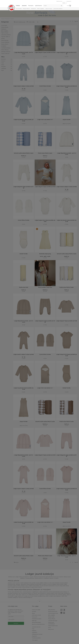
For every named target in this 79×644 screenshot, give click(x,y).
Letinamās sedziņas (58, 9)
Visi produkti (19, 9)
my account (69, 1)
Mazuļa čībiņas (26, 9)
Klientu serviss (59, 1)
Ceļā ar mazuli (49, 9)
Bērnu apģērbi (41, 9)
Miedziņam (34, 9)
